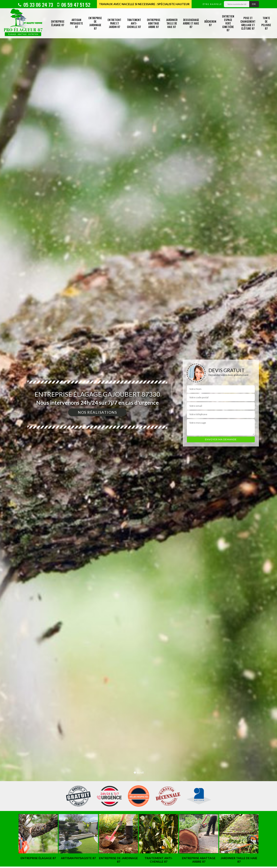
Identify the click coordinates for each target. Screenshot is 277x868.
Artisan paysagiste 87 (76, 23)
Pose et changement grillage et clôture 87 (248, 23)
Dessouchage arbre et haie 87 (191, 23)
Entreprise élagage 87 (58, 23)
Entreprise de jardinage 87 (95, 23)
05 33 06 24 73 (36, 5)
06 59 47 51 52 (74, 5)
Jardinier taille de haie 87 (172, 23)
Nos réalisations (97, 412)
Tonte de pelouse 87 (266, 23)
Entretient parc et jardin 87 (114, 23)
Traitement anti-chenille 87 (134, 23)
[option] (138, 434)
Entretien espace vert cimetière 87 (228, 23)
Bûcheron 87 (210, 23)
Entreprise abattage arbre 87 (154, 23)
